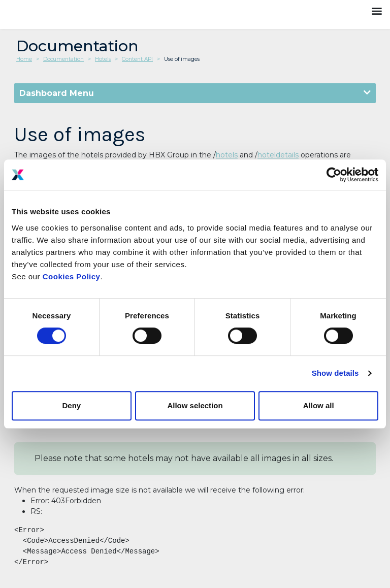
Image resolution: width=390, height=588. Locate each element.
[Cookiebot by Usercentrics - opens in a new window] (334, 175)
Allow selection (195, 405)
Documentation (63, 59)
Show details (335, 373)
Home (24, 59)
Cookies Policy (72, 276)
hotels (227, 155)
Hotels (103, 59)
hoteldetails (278, 155)
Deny (71, 405)
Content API (137, 59)
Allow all (319, 405)
